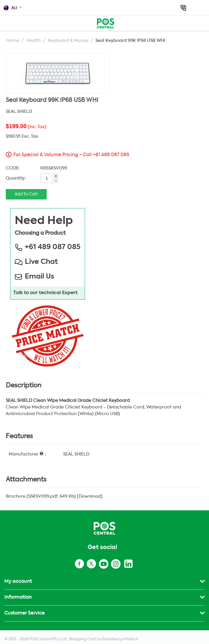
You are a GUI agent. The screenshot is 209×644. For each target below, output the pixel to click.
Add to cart (26, 194)
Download (90, 496)
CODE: (13, 168)
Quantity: (16, 178)
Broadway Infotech (120, 639)
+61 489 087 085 (183, 8)
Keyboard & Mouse (68, 41)
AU (10, 8)
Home (13, 41)
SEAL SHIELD (19, 112)
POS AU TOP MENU (6, 23)
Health (34, 41)
